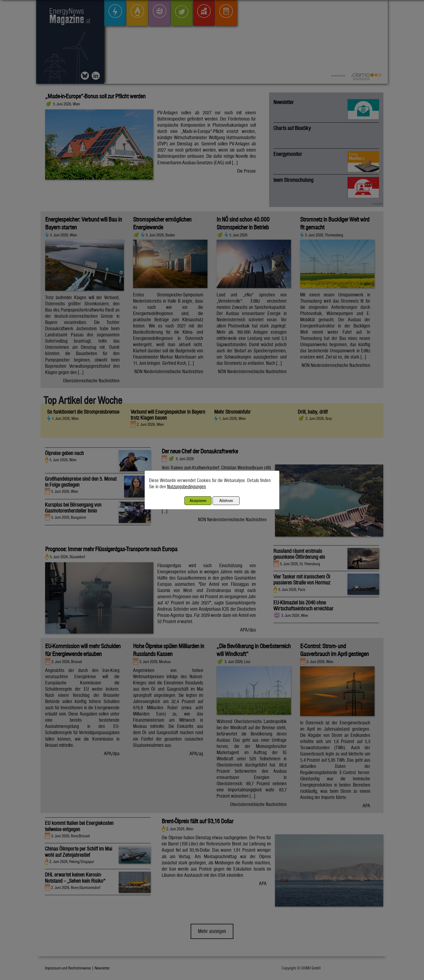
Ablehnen (226, 501)
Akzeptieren (198, 501)
